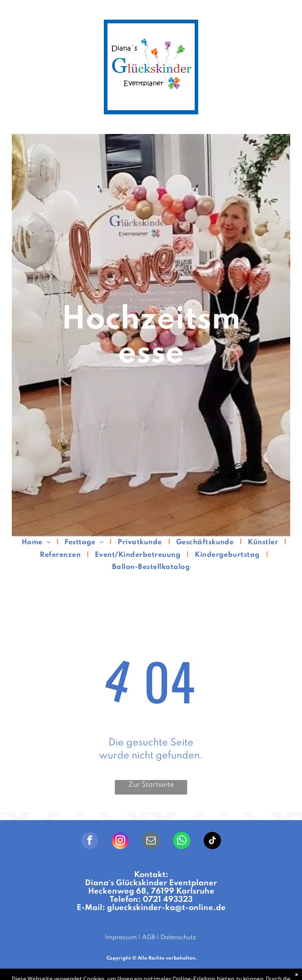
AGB (149, 938)
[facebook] (90, 841)
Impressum (121, 938)
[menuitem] (37, 542)
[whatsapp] (182, 841)
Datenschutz (178, 938)
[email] (151, 841)
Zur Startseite (151, 785)
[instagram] (120, 841)
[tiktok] (212, 841)
